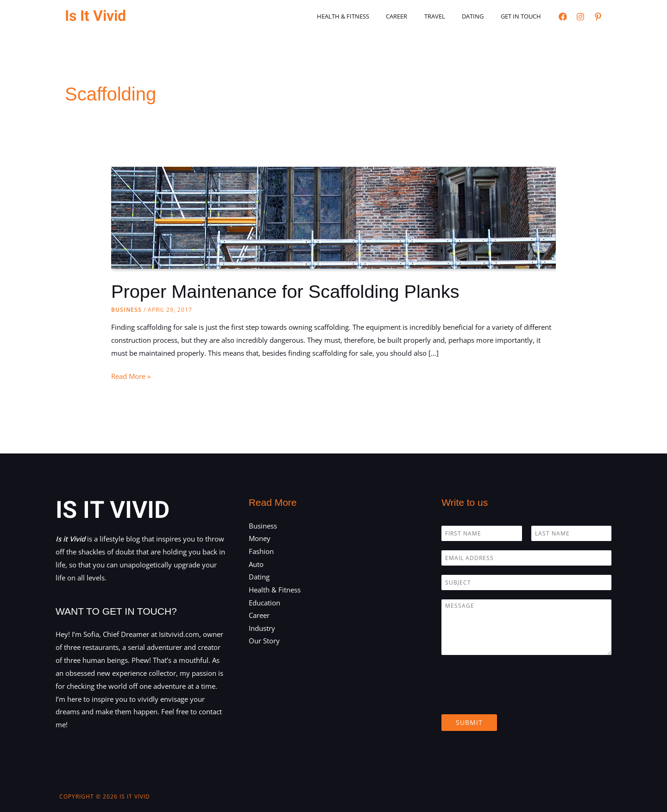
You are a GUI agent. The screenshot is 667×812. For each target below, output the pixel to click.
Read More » (131, 377)
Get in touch (523, 16)
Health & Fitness (365, 16)
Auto (256, 564)
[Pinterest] (598, 17)
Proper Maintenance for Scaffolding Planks (286, 291)
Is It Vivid (95, 16)
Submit (469, 722)
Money (260, 538)
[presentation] (512, 699)
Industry (262, 629)
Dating (480, 16)
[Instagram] (580, 17)
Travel (447, 16)
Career (414, 16)
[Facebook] (563, 17)
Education (264, 603)
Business (126, 310)
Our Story (264, 642)
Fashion (261, 551)
